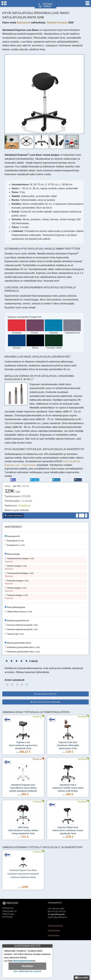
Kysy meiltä (82, 978)
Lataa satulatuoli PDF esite (46, 694)
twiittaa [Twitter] (35, 480)
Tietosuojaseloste (55, 926)
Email (78, 480)
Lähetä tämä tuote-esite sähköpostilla (45, 702)
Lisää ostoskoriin (14, 516)
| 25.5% (21, 486)
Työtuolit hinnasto (57, 23)
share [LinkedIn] (56, 480)
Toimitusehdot (54, 931)
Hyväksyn (27, 966)
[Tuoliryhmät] (4, 5)
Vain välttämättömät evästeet (27, 971)
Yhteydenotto (53, 935)
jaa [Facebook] (13, 480)
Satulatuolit (24, 23)
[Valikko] (87, 5)
